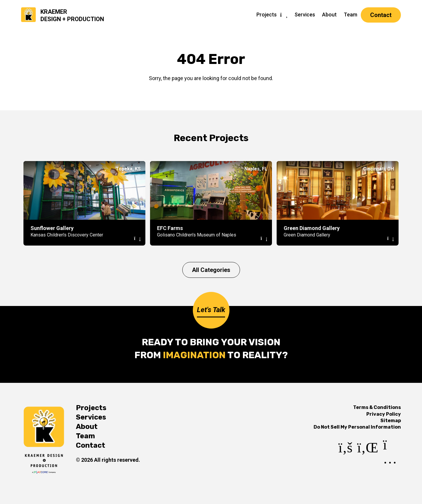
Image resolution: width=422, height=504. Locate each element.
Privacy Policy (384, 414)
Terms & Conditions (377, 407)
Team (350, 15)
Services (305, 15)
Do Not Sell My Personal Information (357, 427)
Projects (267, 15)
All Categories (211, 270)
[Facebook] (346, 460)
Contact (381, 15)
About (329, 15)
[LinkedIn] (368, 460)
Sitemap (391, 421)
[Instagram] (392, 460)
